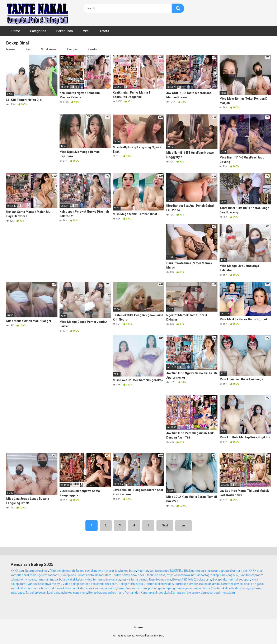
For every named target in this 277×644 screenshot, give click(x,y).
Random (94, 49)
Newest (11, 49)
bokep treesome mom (132, 588)
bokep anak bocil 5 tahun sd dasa (144, 575)
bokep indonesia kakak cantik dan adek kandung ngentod (79, 588)
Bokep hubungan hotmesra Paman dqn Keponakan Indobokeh (129, 593)
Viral (86, 31)
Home (16, 31)
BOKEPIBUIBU (179, 571)
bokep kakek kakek (72, 579)
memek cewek (233, 584)
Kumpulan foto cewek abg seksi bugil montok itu (203, 593)
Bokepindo (219, 579)
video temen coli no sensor (103, 579)
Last (184, 525)
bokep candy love (76, 593)
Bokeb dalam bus (211, 584)
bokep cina (204, 579)
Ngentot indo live (160, 579)
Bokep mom (127, 584)
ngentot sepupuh (239, 579)
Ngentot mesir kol (37, 571)
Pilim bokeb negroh (62, 571)
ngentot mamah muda (43, 579)
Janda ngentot (159, 571)
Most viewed (50, 49)
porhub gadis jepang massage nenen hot (175, 588)
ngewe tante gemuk (135, 579)
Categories (38, 31)
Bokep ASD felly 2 (184, 579)
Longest (73, 49)
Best (29, 49)
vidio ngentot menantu (45, 575)
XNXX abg (17, 571)
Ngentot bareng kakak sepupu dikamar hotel (218, 571)
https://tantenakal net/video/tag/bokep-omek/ (167, 584)
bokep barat (128, 571)
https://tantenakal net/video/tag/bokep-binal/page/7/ (203, 575)
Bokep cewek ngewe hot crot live (98, 571)
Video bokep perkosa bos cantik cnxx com (90, 584)
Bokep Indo (65, 31)
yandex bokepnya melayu (45, 584)
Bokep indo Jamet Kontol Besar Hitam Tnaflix (91, 575)
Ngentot (143, 571)
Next (165, 525)
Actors (104, 31)
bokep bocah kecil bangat (46, 593)
